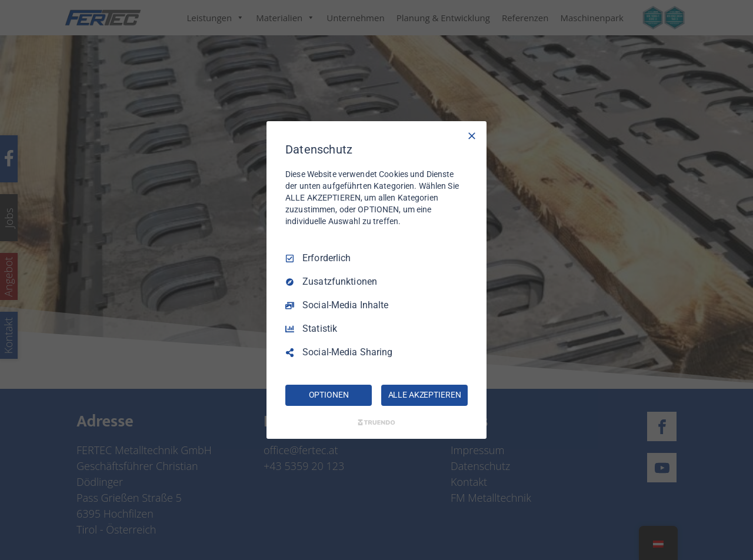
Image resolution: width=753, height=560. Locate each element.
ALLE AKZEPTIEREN (425, 395)
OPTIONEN (329, 395)
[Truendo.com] (376, 422)
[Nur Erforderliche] (472, 136)
